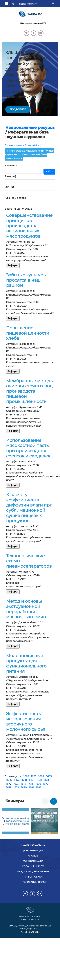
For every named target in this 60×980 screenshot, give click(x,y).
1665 (49, 776)
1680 (24, 787)
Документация (33, 851)
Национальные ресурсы (30, 127)
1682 (39, 787)
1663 (34, 776)
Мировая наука (33, 861)
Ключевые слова (15, 198)
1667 (16, 780)
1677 (46, 784)
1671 (46, 780)
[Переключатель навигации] (6, 4)
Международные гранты (33, 872)
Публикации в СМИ (33, 882)
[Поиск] (29, 4)
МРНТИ (9, 187)
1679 (16, 787)
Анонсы (33, 856)
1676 (38, 784)
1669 (32, 780)
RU (54, 3)
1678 (9, 787)
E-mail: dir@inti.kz (30, 932)
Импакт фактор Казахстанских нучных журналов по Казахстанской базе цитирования (29, 154)
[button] (37, 111)
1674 (23, 784)
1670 (39, 780)
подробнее (18, 109)
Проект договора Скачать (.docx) (23, 145)
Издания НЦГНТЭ (33, 866)
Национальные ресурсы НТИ (33, 23)
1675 (31, 784)
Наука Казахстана (33, 845)
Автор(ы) (10, 176)
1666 (9, 780)
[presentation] (45, 801)
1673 (16, 784)
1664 (41, 776)
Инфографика (33, 877)
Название (11, 166)
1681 (31, 787)
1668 (24, 780)
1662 (26, 776)
